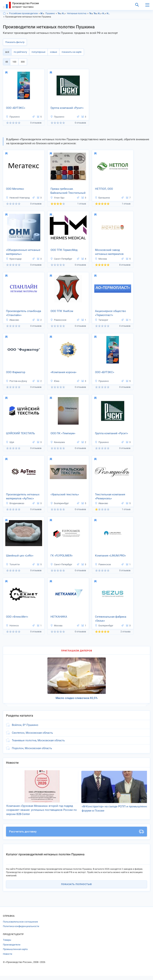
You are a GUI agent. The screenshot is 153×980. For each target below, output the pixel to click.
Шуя (10, 442)
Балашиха (102, 198)
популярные (38, 52)
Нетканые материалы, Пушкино (104, 13)
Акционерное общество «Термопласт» (111, 313)
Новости (8, 958)
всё (7, 52)
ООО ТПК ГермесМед (64, 250)
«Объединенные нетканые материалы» (23, 252)
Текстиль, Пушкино (95, 13)
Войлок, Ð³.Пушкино (25, 725)
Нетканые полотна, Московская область (109, 13)
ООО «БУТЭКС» (16, 108)
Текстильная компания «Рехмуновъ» (110, 497)
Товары (7, 944)
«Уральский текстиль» (65, 494)
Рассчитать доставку (76, 836)
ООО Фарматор (16, 372)
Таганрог (101, 320)
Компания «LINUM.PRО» (110, 556)
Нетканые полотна (77, 13)
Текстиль (60, 13)
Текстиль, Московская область (91, 13)
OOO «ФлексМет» (17, 617)
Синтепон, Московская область (32, 733)
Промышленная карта (15, 954)
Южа (55, 381)
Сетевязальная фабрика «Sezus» (111, 619)
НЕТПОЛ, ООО (104, 189)
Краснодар (14, 259)
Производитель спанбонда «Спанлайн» (24, 313)
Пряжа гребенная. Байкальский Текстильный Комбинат (68, 191)
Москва (101, 259)
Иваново (12, 320)
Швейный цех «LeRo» (20, 556)
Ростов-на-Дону (16, 381)
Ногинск (12, 626)
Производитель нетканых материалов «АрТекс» (23, 497)
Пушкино (50, 13)
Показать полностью (76, 889)
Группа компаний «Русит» (67, 108)
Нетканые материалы (64, 13)
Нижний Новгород (18, 198)
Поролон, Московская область (32, 748)
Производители (12, 949)
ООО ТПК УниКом (62, 311)
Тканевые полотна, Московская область (38, 740)
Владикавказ (15, 503)
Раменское (58, 320)
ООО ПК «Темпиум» (63, 433)
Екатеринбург (60, 503)
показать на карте (72, 52)
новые (54, 52)
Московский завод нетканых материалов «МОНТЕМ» (109, 252)
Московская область (42, 13)
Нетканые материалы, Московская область (100, 13)
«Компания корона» (63, 372)
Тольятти (13, 564)
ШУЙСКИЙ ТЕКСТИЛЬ (20, 433)
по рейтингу (20, 52)
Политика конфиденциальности (21, 931)
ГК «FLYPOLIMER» (62, 556)
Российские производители (23, 13)
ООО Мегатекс (15, 189)
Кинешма (58, 442)
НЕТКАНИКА (59, 617)
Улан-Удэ (57, 198)
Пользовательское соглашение (20, 926)
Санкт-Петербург (61, 259)
